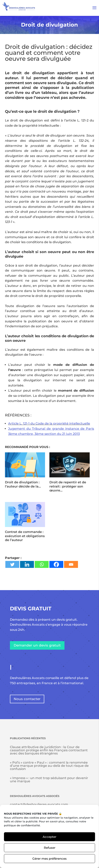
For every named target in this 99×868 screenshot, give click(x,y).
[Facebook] (56, 564)
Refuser (50, 848)
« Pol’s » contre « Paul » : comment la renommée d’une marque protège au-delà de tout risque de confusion (49, 766)
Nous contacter (27, 699)
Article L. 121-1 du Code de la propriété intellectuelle (49, 423)
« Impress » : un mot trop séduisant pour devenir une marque (49, 780)
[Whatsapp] (42, 564)
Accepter (49, 837)
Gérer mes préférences (49, 859)
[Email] (71, 564)
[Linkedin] (27, 564)
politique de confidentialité (22, 825)
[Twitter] (12, 564)
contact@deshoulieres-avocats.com (39, 804)
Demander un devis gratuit (37, 645)
